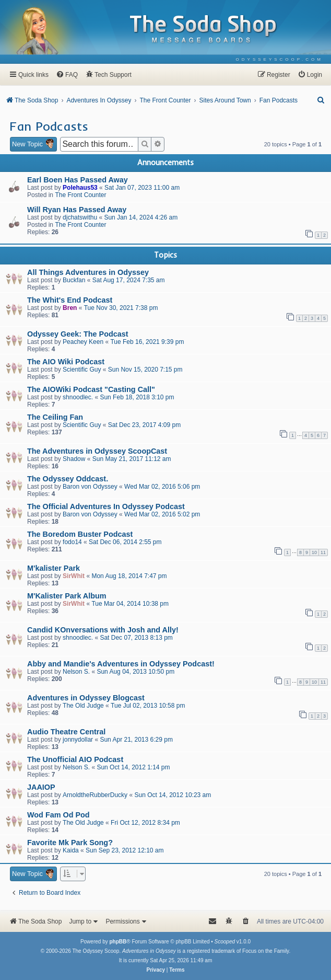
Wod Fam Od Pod (58, 815)
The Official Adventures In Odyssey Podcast (106, 506)
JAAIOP (41, 787)
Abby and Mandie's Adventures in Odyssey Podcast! (121, 664)
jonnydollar (78, 740)
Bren (70, 308)
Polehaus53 (80, 188)
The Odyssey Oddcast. (68, 479)
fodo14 (72, 542)
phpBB (118, 942)
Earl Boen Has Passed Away (78, 180)
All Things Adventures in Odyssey (88, 272)
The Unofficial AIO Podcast (75, 759)
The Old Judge (83, 706)
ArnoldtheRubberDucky (95, 795)
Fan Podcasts (49, 126)
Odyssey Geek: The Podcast (78, 334)
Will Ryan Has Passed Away (77, 210)
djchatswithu (80, 217)
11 (323, 552)
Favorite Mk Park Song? (70, 843)
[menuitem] (280, 59)
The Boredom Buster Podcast (80, 534)
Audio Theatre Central (66, 732)
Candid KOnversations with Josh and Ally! (103, 630)
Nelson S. (76, 672)
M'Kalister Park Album (67, 596)
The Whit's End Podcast (70, 300)
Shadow (74, 459)
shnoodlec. (78, 397)
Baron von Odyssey (90, 487)
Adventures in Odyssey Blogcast (86, 698)
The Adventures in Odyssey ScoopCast (97, 451)
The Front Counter (80, 195)
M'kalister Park (54, 568)
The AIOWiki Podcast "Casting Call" (91, 389)
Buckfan (74, 280)
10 (314, 552)
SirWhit (74, 576)
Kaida (71, 850)
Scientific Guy (82, 370)
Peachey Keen (83, 342)
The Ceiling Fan (55, 417)
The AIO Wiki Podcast (66, 362)
